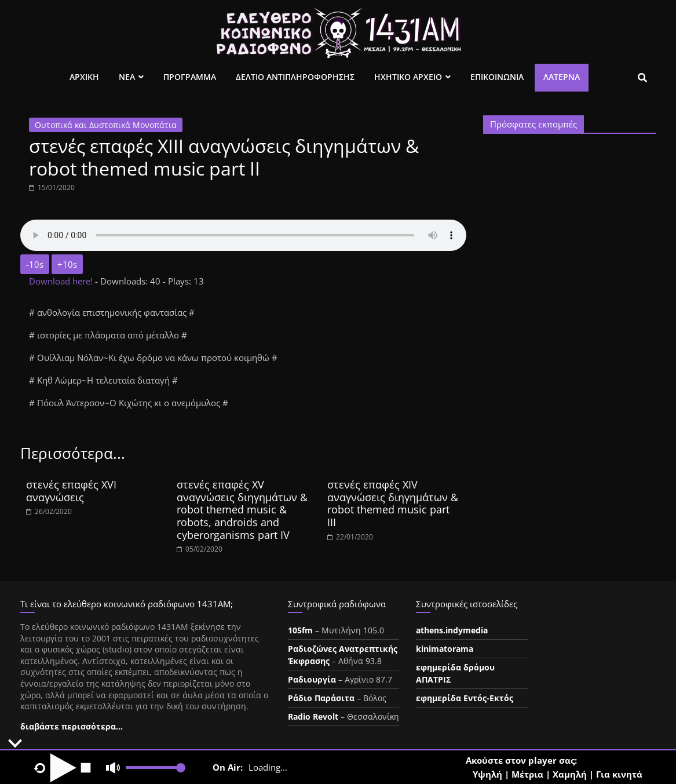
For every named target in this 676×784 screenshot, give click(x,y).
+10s (67, 264)
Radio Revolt (313, 716)
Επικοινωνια (497, 77)
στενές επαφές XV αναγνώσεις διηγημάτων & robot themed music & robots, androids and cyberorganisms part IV (242, 509)
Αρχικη (84, 77)
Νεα (127, 77)
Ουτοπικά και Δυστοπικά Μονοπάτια (106, 125)
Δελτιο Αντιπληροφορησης (295, 77)
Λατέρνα (562, 77)
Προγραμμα (190, 77)
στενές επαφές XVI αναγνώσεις (71, 491)
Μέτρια (527, 774)
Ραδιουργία (312, 679)
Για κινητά (619, 774)
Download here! (62, 281)
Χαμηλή (570, 774)
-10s (35, 264)
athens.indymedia (452, 630)
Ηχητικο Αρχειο (408, 77)
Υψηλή (487, 774)
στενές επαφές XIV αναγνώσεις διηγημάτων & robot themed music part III (393, 503)
